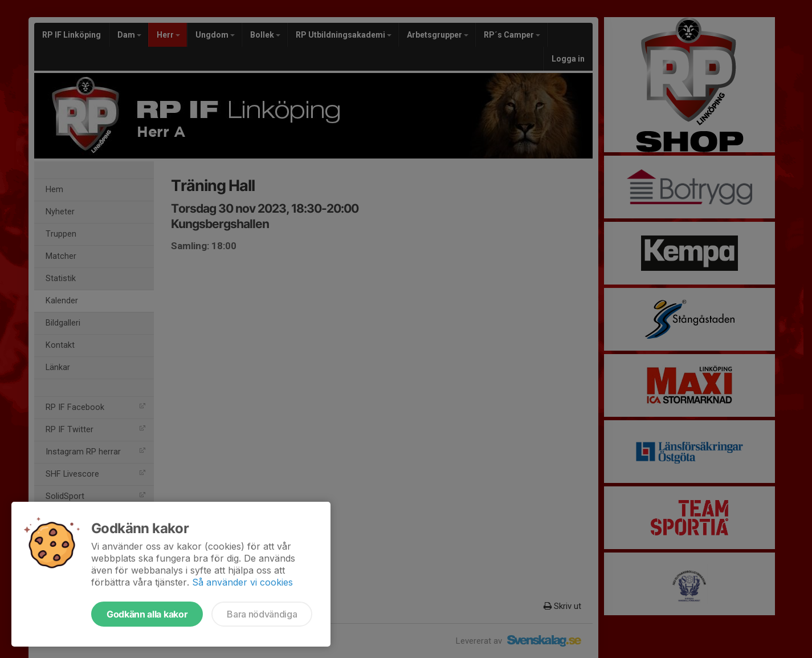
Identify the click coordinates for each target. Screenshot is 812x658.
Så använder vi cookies (242, 582)
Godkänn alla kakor (147, 614)
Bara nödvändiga (262, 614)
